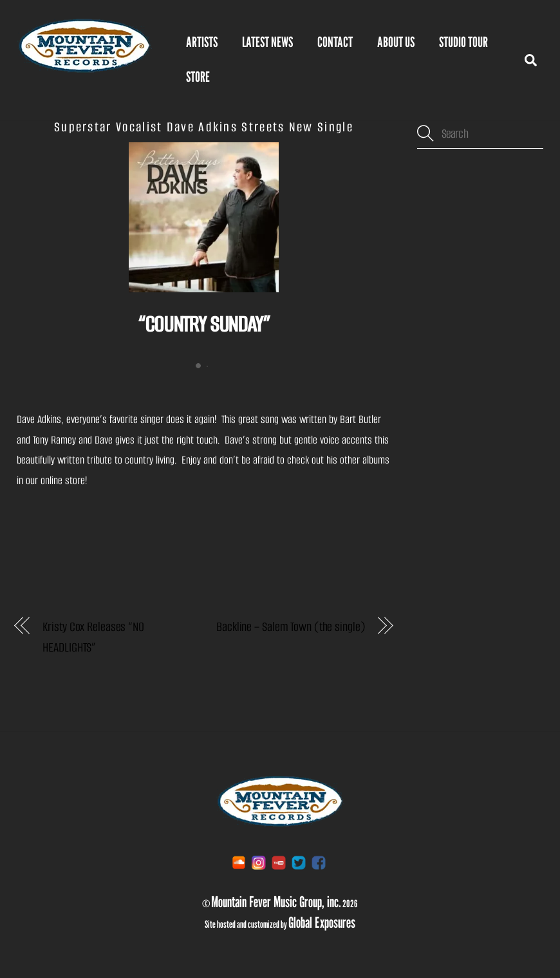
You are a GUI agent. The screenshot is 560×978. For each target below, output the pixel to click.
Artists (202, 42)
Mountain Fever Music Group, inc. (276, 901)
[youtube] (279, 862)
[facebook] (319, 862)
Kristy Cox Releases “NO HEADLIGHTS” (93, 637)
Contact (335, 42)
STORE (198, 77)
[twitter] (299, 862)
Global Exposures (322, 922)
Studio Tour (463, 42)
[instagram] (259, 862)
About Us (396, 42)
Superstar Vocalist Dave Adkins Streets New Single (204, 127)
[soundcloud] (239, 862)
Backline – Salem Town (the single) (290, 627)
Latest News (267, 42)
